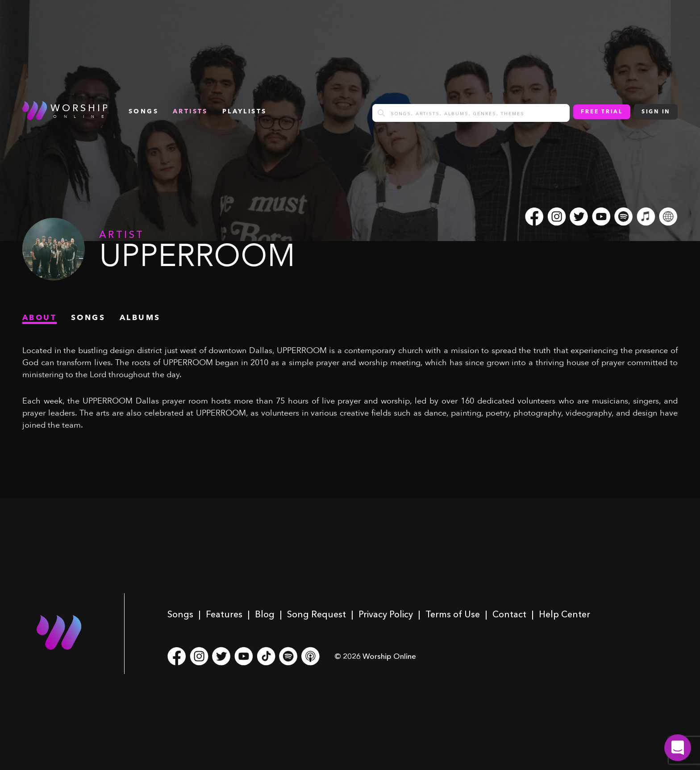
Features (224, 614)
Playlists (245, 112)
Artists (190, 112)
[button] (678, 748)
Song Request (317, 614)
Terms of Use (453, 614)
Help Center (565, 614)
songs (144, 112)
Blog (265, 614)
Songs (180, 614)
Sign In (656, 112)
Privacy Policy (386, 614)
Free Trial (602, 112)
